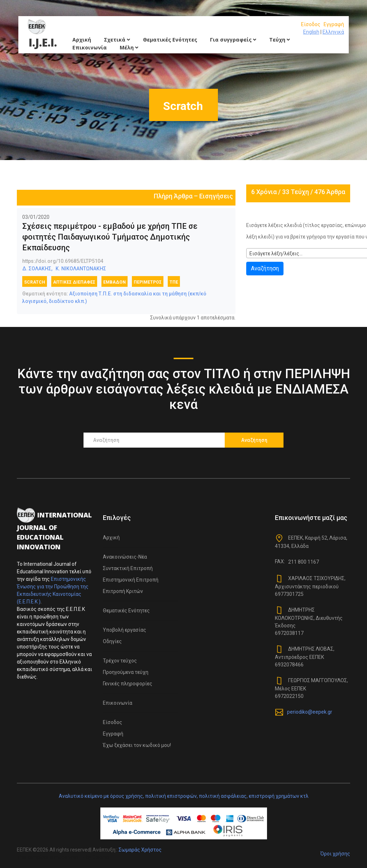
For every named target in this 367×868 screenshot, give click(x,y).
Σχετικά (117, 40)
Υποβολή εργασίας (125, 630)
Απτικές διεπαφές (74, 282)
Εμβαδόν (115, 282)
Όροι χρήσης (335, 854)
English (311, 32)
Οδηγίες (112, 641)
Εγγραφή (334, 24)
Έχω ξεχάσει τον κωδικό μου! (137, 745)
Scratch (35, 282)
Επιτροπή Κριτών (123, 591)
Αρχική (82, 40)
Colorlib (101, 857)
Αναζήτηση (265, 268)
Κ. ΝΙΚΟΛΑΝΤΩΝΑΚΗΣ (81, 269)
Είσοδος (311, 24)
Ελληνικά (333, 32)
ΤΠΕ (174, 282)
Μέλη (129, 47)
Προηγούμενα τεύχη (126, 672)
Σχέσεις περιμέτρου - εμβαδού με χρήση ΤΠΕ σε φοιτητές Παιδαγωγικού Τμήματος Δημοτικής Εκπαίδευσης (110, 237)
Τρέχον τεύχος (120, 661)
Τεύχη (280, 40)
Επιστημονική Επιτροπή (131, 580)
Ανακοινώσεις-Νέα (125, 557)
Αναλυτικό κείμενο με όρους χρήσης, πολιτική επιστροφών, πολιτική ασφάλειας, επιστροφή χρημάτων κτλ (184, 796)
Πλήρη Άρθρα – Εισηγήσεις (193, 196)
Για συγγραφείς (233, 40)
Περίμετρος (148, 282)
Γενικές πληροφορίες (128, 684)
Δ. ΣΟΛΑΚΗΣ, (37, 269)
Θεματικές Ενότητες (170, 40)
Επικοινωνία (90, 47)
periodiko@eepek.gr (310, 712)
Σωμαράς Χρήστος (140, 850)
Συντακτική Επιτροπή (128, 568)
